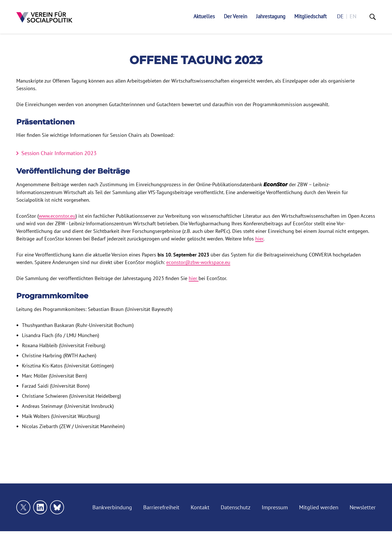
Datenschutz (236, 507)
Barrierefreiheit (161, 507)
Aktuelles (204, 16)
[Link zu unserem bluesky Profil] (57, 507)
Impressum (275, 507)
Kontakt (200, 507)
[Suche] (373, 17)
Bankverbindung (112, 507)
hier (259, 239)
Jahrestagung (271, 16)
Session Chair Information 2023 (59, 153)
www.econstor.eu (57, 216)
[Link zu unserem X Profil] (23, 507)
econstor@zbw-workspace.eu (198, 262)
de (340, 16)
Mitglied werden (319, 507)
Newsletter (363, 507)
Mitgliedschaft (310, 16)
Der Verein (235, 16)
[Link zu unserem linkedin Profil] (40, 507)
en (353, 16)
